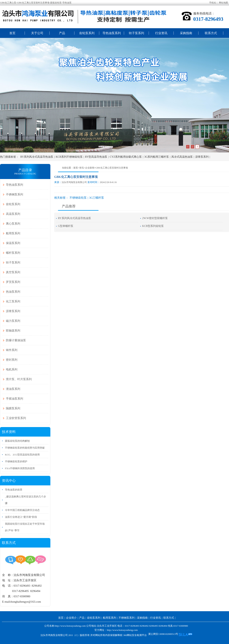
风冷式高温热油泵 (182, 157)
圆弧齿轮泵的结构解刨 (17, 441)
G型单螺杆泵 (66, 226)
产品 (62, 33)
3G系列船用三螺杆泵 (157, 157)
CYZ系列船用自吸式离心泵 (126, 157)
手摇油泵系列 (15, 399)
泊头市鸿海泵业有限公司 (74, 182)
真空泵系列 (13, 272)
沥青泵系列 (202, 157)
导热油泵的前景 (14, 490)
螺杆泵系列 (13, 253)
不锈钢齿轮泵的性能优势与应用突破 (25, 448)
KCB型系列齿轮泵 (153, 226)
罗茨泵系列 (13, 282)
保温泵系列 (13, 243)
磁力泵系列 (13, 321)
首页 (12, 33)
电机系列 (12, 369)
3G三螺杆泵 (97, 198)
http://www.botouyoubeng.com (122, 630)
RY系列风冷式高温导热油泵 (37, 157)
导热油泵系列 (112, 33)
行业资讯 (161, 33)
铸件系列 (12, 350)
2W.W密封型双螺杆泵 (155, 218)
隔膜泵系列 (13, 408)
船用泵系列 (13, 233)
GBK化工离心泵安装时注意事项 (112, 168)
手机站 (213, 3)
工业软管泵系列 (16, 418)
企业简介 (71, 618)
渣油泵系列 (13, 389)
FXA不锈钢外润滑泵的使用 (20, 468)
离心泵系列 (13, 224)
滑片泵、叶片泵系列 (19, 379)
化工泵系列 (13, 301)
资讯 (81, 168)
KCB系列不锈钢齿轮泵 (69, 157)
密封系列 (12, 360)
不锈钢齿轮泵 (78, 198)
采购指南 (186, 33)
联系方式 (211, 33)
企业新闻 (90, 168)
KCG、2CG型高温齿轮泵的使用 (22, 455)
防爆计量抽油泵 (16, 340)
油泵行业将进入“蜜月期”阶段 (21, 517)
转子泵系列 (136, 33)
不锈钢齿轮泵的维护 (16, 461)
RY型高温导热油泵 (96, 157)
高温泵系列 (13, 214)
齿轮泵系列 (87, 33)
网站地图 (223, 3)
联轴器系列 (13, 331)
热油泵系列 (13, 292)
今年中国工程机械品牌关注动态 (22, 510)
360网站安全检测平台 (135, 635)
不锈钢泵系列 (15, 194)
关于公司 (37, 33)
